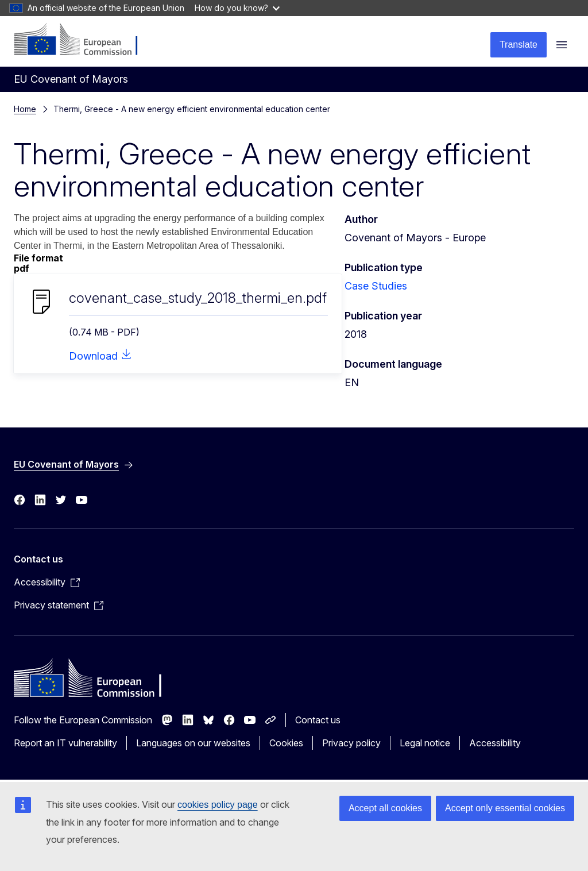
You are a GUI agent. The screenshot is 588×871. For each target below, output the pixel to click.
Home (25, 109)
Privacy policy (351, 743)
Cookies (286, 743)
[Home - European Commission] (84, 40)
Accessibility (495, 743)
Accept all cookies (385, 808)
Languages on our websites (193, 743)
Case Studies (376, 286)
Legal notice (425, 743)
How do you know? (237, 8)
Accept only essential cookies (505, 808)
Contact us (318, 720)
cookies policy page (218, 805)
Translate (519, 45)
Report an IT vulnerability (65, 743)
